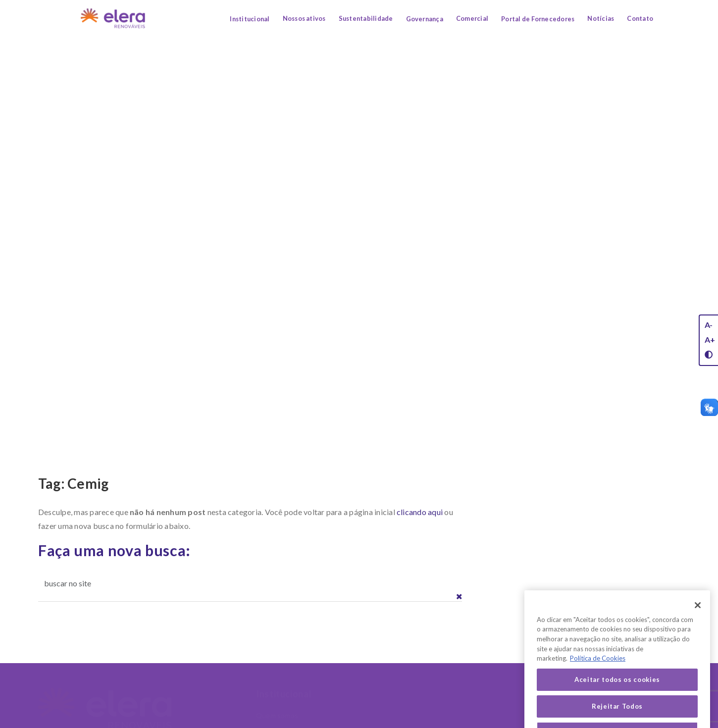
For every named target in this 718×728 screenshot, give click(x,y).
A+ (710, 339)
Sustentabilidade (366, 18)
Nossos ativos (304, 18)
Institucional (250, 19)
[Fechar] (698, 617)
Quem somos (277, 715)
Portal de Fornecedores (538, 19)
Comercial (472, 18)
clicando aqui (420, 512)
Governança (425, 19)
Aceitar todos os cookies (617, 691)
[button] (459, 597)
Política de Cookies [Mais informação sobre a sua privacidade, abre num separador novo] (598, 670)
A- (709, 325)
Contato (640, 18)
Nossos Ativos (397, 694)
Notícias (601, 18)
